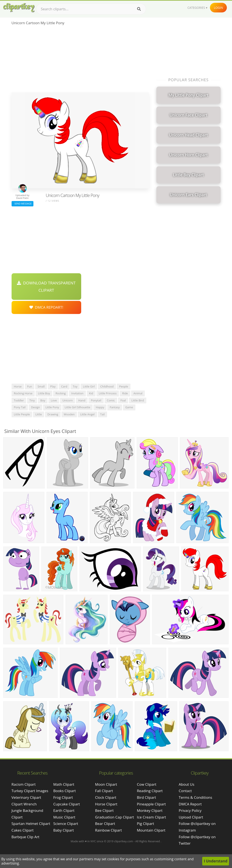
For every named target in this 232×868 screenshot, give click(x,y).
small (41, 386)
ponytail (96, 400)
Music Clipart (64, 817)
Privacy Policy (190, 810)
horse (18, 386)
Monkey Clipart (150, 810)
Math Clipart (64, 784)
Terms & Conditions (195, 797)
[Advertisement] (80, 60)
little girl (89, 386)
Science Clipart (66, 824)
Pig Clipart (145, 824)
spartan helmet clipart (31, 824)
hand (82, 400)
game (129, 407)
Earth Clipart (64, 810)
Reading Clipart (150, 791)
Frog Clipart (63, 797)
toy (75, 386)
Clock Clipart (106, 797)
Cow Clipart (147, 784)
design (35, 407)
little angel (87, 414)
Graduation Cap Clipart (115, 817)
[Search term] (91, 9)
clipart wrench (24, 804)
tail (103, 414)
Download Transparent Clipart (46, 287)
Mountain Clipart (151, 830)
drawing (53, 414)
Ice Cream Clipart (151, 817)
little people (22, 414)
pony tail (20, 407)
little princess (108, 393)
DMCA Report (190, 804)
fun (30, 386)
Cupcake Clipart (67, 804)
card (64, 386)
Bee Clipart (104, 810)
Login (218, 8)
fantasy (115, 407)
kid (91, 393)
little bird (138, 400)
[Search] (139, 9)
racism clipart (24, 784)
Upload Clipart (191, 817)
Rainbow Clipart (109, 830)
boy (43, 400)
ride (125, 393)
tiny (32, 400)
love (54, 400)
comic (111, 400)
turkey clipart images (30, 791)
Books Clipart (65, 791)
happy (100, 407)
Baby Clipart (64, 830)
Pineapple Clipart (151, 804)
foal (123, 400)
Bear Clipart (105, 824)
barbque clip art (25, 837)
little (39, 414)
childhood (107, 386)
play (53, 386)
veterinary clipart (26, 797)
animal (138, 393)
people (123, 386)
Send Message (22, 203)
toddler (19, 400)
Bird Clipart (146, 797)
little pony (52, 407)
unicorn (67, 400)
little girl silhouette (77, 407)
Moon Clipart (106, 784)
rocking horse (23, 393)
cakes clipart (23, 830)
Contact (185, 791)
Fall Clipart (104, 791)
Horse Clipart (106, 804)
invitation (77, 393)
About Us (186, 784)
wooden (69, 414)
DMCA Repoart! (46, 307)
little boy (44, 393)
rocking (61, 393)
